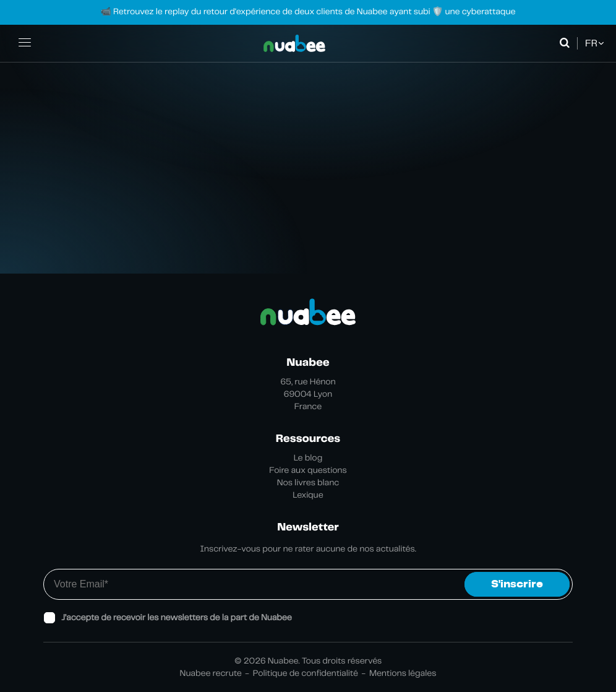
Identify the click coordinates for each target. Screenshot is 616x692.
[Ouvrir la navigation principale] (25, 43)
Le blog (308, 458)
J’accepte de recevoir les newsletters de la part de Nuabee (177, 618)
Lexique (308, 495)
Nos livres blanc (308, 483)
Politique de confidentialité (306, 673)
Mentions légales (403, 673)
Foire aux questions (308, 470)
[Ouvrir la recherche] (567, 43)
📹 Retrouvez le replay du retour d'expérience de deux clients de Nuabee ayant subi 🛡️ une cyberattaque (308, 12)
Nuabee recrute (211, 673)
